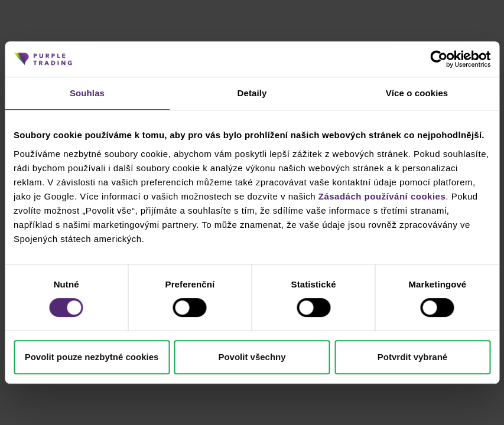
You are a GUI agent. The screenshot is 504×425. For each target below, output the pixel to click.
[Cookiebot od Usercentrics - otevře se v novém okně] (439, 59)
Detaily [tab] (252, 93)
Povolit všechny (252, 357)
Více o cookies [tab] (417, 93)
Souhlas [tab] (87, 93)
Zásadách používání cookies (382, 196)
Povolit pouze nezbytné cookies (92, 357)
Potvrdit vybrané (412, 357)
